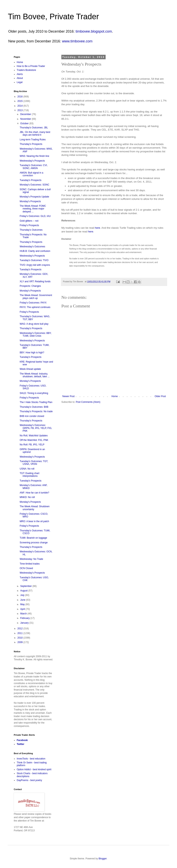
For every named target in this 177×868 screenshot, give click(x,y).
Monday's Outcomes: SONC (34, 185)
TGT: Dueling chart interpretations (29, 475)
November (26, 119)
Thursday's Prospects (31, 144)
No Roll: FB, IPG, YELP (32, 445)
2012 (20, 629)
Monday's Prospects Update (34, 197)
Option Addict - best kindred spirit (34, 769)
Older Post (160, 396)
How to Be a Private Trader (31, 66)
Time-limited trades (30, 564)
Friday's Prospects (29, 225)
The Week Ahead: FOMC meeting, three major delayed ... (33, 209)
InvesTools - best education (31, 759)
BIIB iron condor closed (32, 416)
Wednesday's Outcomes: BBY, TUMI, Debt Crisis (36, 334)
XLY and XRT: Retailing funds (35, 281)
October (25, 123)
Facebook (22, 740)
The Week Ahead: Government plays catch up (36, 297)
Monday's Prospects (30, 201)
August (24, 591)
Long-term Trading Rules (33, 140)
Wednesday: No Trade (31, 559)
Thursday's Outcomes (31, 230)
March (24, 614)
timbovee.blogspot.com (94, 31)
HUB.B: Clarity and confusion (35, 251)
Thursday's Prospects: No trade (36, 411)
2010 (20, 638)
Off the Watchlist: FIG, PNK (34, 440)
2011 (20, 633)
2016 (20, 97)
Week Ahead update (30, 369)
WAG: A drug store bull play (34, 324)
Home (115, 396)
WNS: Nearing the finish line (34, 156)
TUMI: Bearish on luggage (33, 538)
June (23, 600)
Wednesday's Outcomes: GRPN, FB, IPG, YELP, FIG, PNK (36, 428)
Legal (20, 82)
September (26, 586)
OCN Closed (26, 568)
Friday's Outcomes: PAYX (33, 303)
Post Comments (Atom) (88, 402)
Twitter (20, 744)
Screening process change (34, 543)
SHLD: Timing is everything (34, 393)
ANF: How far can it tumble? (34, 493)
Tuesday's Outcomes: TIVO (34, 260)
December (26, 114)
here (98, 228)
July (23, 595)
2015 (20, 101)
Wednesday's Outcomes (32, 247)
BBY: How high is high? (32, 353)
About (20, 78)
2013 (20, 110)
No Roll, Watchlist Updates (34, 436)
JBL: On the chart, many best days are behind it (35, 133)
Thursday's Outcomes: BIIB (34, 407)
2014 (20, 106)
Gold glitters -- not (29, 221)
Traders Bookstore (26, 70)
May (23, 604)
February (25, 618)
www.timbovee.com (77, 41)
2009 (20, 642)
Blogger (103, 859)
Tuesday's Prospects (31, 180)
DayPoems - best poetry (29, 780)
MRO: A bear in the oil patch (34, 521)
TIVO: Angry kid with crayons (35, 265)
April (23, 609)
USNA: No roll (27, 469)
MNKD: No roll (27, 497)
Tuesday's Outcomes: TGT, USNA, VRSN (34, 463)
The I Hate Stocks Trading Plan (36, 402)
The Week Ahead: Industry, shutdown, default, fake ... (35, 375)
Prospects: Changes (30, 286)
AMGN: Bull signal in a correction (31, 174)
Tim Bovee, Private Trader (53, 16)
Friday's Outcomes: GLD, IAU (35, 216)
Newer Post (68, 396)
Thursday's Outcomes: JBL (34, 128)
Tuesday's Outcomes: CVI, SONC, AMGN (34, 167)
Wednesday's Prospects (32, 161)
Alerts (20, 74)
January (25, 623)
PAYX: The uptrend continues (35, 307)
